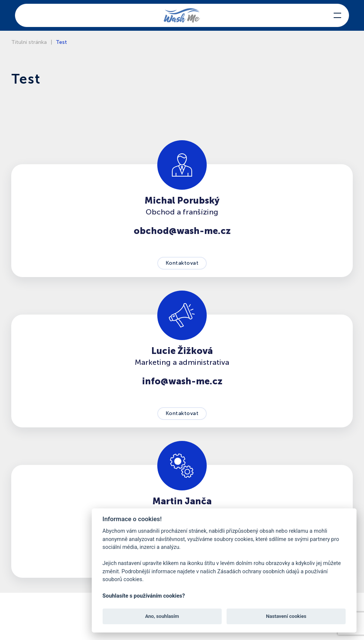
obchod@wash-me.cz (182, 231)
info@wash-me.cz (182, 381)
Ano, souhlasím (162, 616)
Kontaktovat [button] (182, 263)
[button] (337, 15)
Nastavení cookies (286, 616)
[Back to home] (182, 15)
